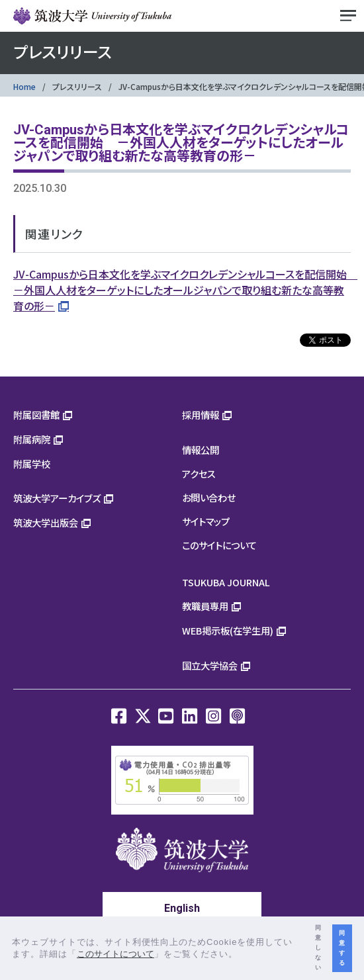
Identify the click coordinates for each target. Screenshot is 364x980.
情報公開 (201, 450)
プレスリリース (77, 86)
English (182, 908)
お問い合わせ (209, 497)
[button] (243, 955)
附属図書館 (36, 415)
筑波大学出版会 (46, 522)
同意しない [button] (318, 948)
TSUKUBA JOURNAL (226, 582)
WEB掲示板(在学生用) (228, 630)
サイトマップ (206, 521)
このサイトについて (219, 545)
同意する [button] (342, 948)
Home (24, 86)
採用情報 (201, 415)
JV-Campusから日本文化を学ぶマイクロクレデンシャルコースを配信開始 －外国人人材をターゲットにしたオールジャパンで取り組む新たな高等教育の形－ (185, 290)
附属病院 (32, 439)
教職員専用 (205, 606)
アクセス (199, 473)
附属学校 (32, 464)
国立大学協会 (210, 665)
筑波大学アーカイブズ (57, 498)
